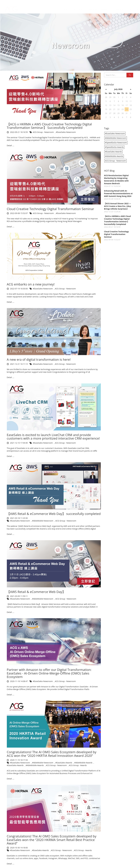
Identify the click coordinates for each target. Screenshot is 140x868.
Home (64, 7)
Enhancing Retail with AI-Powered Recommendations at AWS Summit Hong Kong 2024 (118, 193)
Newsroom (107, 7)
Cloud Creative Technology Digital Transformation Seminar (50, 209)
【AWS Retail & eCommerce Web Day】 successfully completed (54, 514)
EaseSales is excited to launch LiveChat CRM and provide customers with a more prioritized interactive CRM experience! (53, 437)
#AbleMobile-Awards (84, 763)
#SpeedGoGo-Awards (114, 147)
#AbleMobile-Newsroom (43, 521)
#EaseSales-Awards (64, 763)
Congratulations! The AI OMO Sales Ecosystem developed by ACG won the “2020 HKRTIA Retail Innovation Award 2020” (52, 754)
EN (135, 2)
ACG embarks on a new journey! (31, 284)
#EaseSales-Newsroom (66, 132)
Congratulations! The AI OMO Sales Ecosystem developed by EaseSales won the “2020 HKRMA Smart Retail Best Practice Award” (52, 840)
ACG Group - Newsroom (44, 132)
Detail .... (11, 145)
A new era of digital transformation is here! (39, 359)
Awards (120, 7)
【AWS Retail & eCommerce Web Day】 (36, 592)
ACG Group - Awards (78, 765)
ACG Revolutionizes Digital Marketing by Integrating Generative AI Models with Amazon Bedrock (116, 179)
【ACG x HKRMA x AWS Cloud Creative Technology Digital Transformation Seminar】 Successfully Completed (49, 126)
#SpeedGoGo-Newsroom (116, 143)
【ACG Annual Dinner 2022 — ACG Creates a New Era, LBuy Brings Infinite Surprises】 (117, 206)
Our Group (78, 7)
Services (93, 7)
